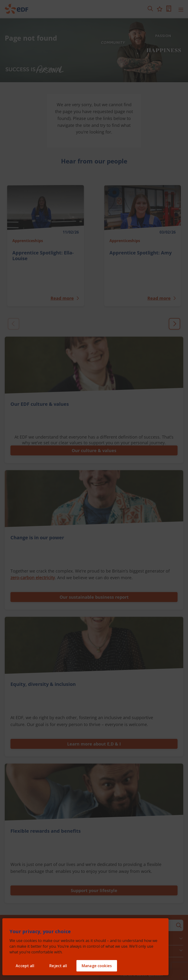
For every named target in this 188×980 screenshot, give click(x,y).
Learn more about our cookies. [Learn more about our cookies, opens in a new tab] (94, 952)
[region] (85, 947)
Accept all (25, 966)
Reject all (58, 966)
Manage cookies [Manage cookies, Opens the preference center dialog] (97, 966)
